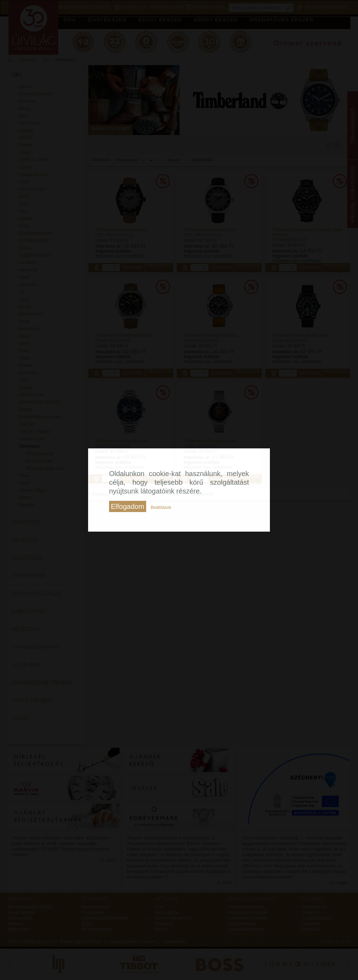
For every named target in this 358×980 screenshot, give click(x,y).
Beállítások (161, 507)
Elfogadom (128, 506)
